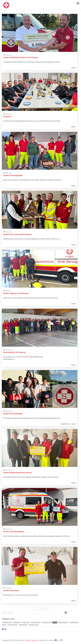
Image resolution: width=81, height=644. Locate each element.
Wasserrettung (65, 424)
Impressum (35, 640)
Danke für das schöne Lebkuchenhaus (17, 234)
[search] (33, 613)
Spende (73, 68)
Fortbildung (26, 622)
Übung (4, 625)
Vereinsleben (17, 622)
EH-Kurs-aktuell (13, 625)
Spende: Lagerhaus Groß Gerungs (16, 293)
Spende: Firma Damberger (13, 414)
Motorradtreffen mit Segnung (14, 352)
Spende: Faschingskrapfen (13, 175)
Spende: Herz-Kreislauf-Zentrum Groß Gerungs (21, 57)
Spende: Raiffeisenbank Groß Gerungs (17, 473)
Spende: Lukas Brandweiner (14, 532)
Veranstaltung (47, 622)
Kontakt (28, 640)
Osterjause (7, 116)
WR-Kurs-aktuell (34, 625)
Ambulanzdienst (63, 622)
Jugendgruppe (23, 625)
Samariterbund (74, 622)
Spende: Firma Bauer (11, 590)
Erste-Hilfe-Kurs (36, 622)
